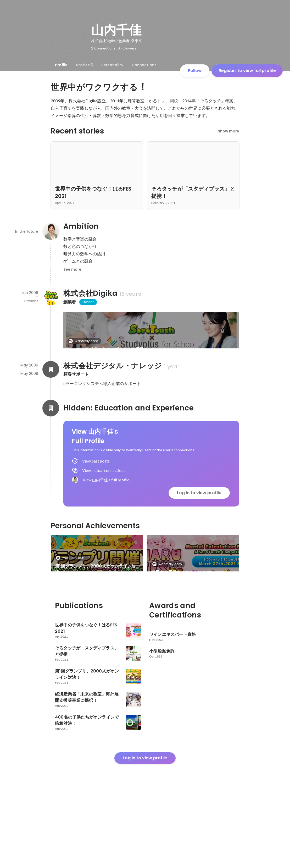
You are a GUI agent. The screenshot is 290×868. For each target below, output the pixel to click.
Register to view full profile (247, 71)
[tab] (61, 65)
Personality (112, 65)
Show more (228, 131)
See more (72, 269)
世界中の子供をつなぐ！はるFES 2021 (188, 590)
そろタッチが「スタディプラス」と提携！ (108, 349)
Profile (61, 65)
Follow (195, 71)
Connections (144, 65)
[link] (151, 337)
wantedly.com (85, 341)
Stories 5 (84, 65)
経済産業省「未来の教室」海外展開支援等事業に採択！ (192, 629)
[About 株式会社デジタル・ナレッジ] (51, 387)
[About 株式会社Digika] (51, 297)
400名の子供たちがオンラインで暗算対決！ (93, 629)
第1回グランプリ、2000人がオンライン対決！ (95, 587)
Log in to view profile (199, 511)
